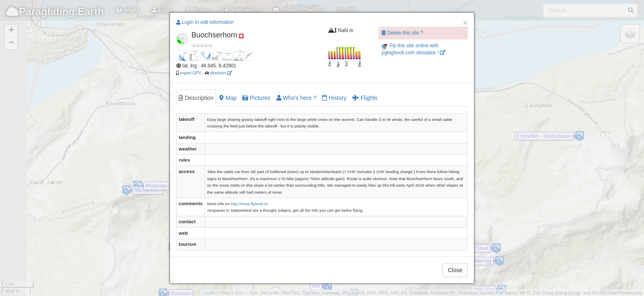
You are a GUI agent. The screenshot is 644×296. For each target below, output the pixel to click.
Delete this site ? (402, 33)
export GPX (191, 73)
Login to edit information (205, 22)
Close (455, 270)
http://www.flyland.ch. (250, 204)
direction (221, 73)
